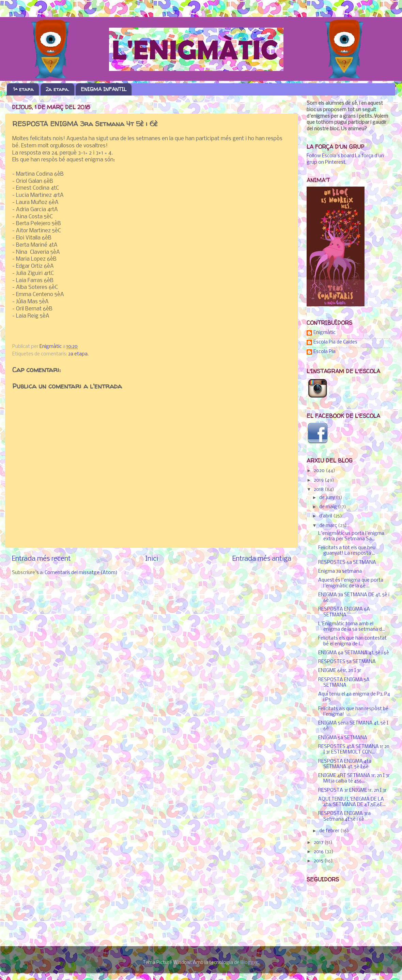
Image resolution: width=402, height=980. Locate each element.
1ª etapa (24, 89)
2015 (319, 861)
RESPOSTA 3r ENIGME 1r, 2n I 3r (352, 791)
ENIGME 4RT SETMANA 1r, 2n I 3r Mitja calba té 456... (354, 779)
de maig (329, 507)
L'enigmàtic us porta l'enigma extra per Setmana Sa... (351, 536)
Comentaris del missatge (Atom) (81, 573)
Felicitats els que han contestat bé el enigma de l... (352, 641)
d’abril (326, 516)
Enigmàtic (324, 333)
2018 (319, 490)
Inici (152, 559)
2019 (319, 480)
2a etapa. (57, 89)
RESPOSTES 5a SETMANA (347, 662)
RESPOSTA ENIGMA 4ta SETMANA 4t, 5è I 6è (345, 764)
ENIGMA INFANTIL (104, 89)
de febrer (330, 831)
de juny (328, 498)
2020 (320, 471)
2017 (319, 843)
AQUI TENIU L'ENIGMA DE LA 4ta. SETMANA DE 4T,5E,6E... (352, 802)
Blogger (249, 963)
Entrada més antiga (262, 559)
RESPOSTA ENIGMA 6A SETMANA (344, 612)
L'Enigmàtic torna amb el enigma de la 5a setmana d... (352, 627)
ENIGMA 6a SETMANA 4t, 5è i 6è (354, 653)
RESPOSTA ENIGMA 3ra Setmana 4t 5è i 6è (344, 816)
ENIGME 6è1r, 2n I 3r (340, 671)
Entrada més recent (41, 559)
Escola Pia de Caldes (335, 342)
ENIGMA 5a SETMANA (343, 738)
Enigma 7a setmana (340, 572)
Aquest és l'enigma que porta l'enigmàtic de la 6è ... (351, 583)
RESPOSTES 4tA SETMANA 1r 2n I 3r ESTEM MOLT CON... (354, 750)
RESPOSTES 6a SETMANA (347, 563)
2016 (319, 852)
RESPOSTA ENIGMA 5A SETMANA (344, 683)
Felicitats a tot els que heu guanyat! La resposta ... (347, 551)
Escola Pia (324, 352)
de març (329, 526)
